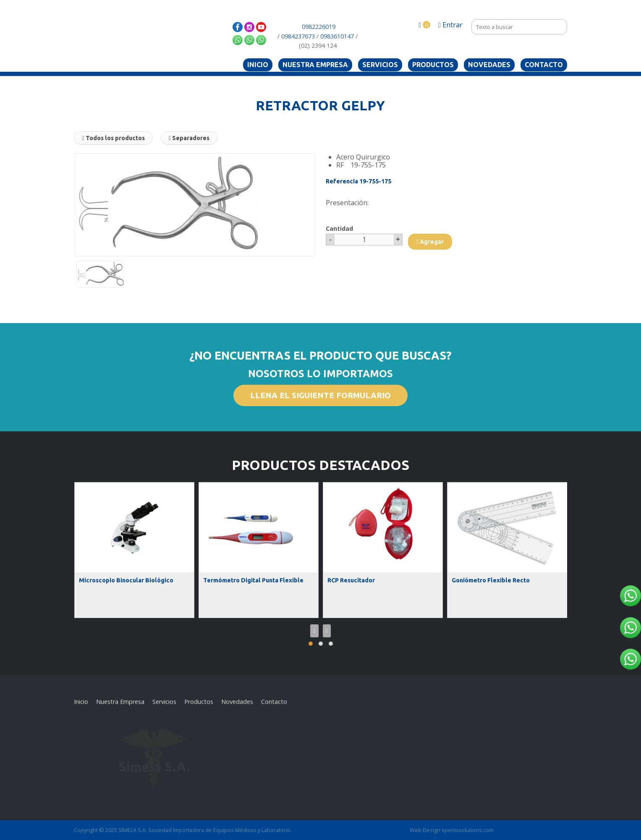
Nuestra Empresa (315, 65)
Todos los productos (113, 138)
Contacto (544, 65)
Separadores (189, 138)
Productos (433, 65)
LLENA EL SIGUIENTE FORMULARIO (320, 395)
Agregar (430, 242)
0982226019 (319, 38)
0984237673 (298, 47)
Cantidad (339, 228)
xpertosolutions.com (468, 830)
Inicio (258, 65)
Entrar (450, 25)
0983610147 (337, 47)
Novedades (489, 65)
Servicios (380, 65)
